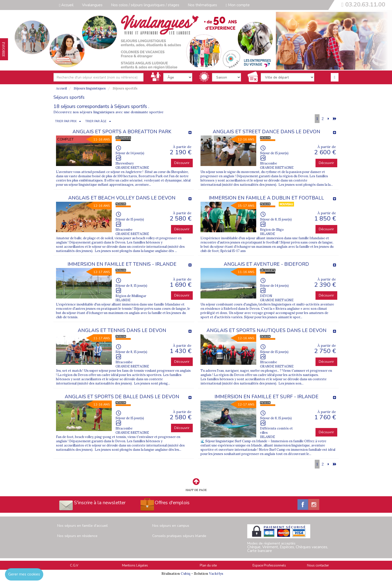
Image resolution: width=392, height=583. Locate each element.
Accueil (66, 5)
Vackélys (216, 573)
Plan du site (208, 565)
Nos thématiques (202, 5)
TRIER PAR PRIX (66, 121)
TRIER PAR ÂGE (96, 121)
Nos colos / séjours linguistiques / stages (145, 5)
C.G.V (74, 565)
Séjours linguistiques (90, 88)
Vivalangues (92, 5)
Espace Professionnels (269, 565)
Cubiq (185, 573)
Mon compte (237, 5)
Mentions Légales (135, 565)
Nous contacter (318, 565)
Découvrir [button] (182, 163)
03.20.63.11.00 (365, 4)
